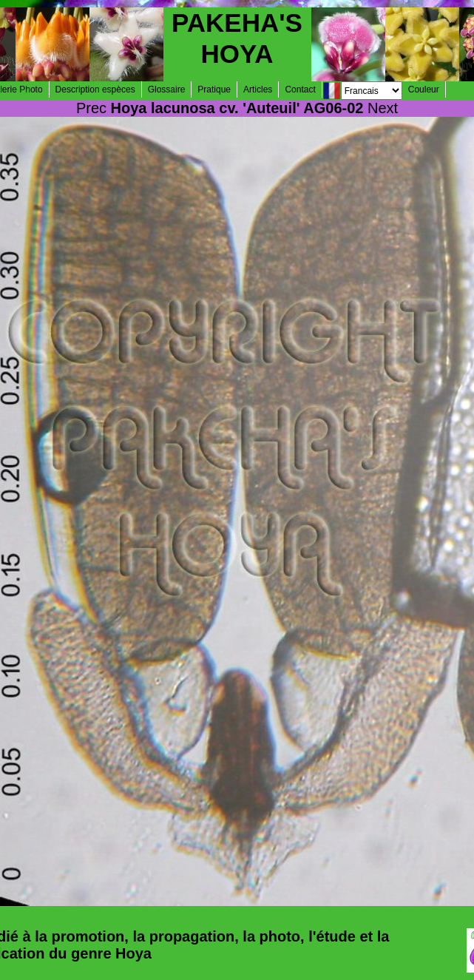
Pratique (214, 89)
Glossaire (167, 89)
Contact (300, 89)
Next (383, 108)
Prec (91, 108)
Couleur (424, 89)
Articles (258, 89)
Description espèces (95, 89)
